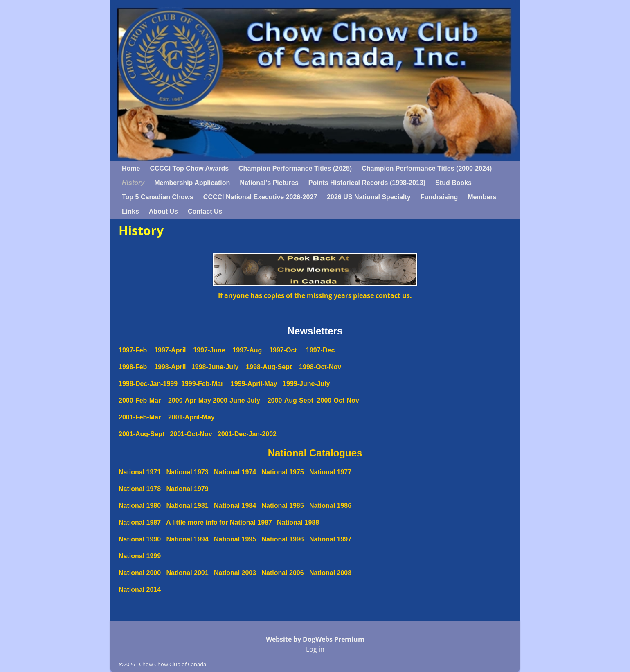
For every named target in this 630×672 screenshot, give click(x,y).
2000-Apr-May (186, 400)
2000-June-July (236, 400)
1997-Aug (247, 350)
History (133, 183)
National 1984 (235, 506)
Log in (315, 649)
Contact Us (205, 211)
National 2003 (235, 573)
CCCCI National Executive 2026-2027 (260, 197)
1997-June (209, 350)
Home (131, 168)
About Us (163, 211)
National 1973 (188, 472)
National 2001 (188, 573)
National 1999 (140, 556)
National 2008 (330, 573)
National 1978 (140, 489)
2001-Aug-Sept (142, 434)
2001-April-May (191, 417)
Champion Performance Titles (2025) (295, 168)
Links (130, 211)
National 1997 (330, 539)
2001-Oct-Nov (191, 434)
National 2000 (140, 573)
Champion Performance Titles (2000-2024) (427, 168)
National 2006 (283, 573)
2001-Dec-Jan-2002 (247, 434)
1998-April (166, 367)
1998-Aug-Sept (269, 367)
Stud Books (453, 183)
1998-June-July (215, 367)
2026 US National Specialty (369, 197)
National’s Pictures (269, 183)
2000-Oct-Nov (338, 400)
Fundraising (439, 197)
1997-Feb (136, 350)
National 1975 (283, 472)
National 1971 (140, 472)
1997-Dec (320, 350)
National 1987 (140, 522)
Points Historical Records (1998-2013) (367, 183)
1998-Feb (133, 367)
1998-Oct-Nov (320, 367)
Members (482, 197)
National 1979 (188, 489)
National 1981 (188, 506)
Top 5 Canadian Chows (158, 197)
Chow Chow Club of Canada (173, 664)
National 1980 (140, 506)
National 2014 (140, 590)
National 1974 (235, 472)
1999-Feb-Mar (202, 384)
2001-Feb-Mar (140, 417)
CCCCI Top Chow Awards (189, 168)
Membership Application (192, 183)
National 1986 (330, 506)
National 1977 (330, 472)
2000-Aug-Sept (292, 400)
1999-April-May (250, 384)
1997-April (174, 350)
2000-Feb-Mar (140, 400)
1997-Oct (283, 350)
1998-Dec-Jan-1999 (150, 384)
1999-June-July (306, 384)
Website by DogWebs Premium (315, 639)
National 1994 (188, 539)
